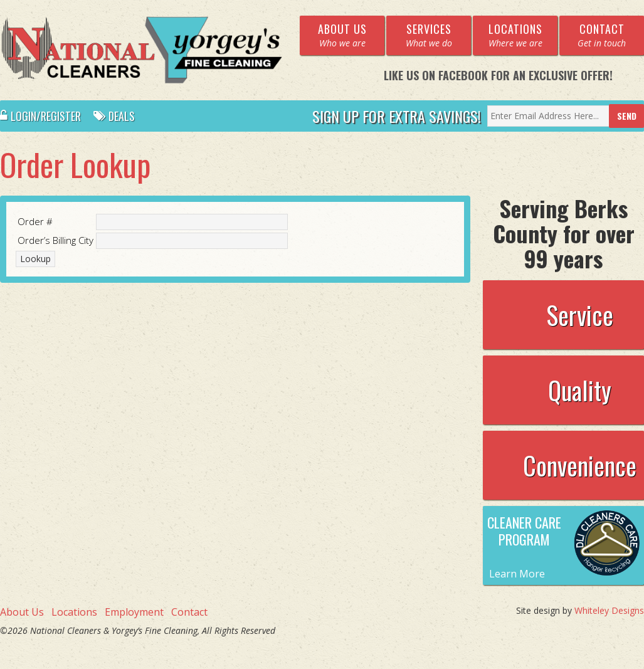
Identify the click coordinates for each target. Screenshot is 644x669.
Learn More (517, 574)
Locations (74, 612)
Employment (134, 612)
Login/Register (40, 116)
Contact (189, 612)
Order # (35, 221)
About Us (22, 612)
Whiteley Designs (609, 610)
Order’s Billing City (55, 240)
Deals (114, 116)
